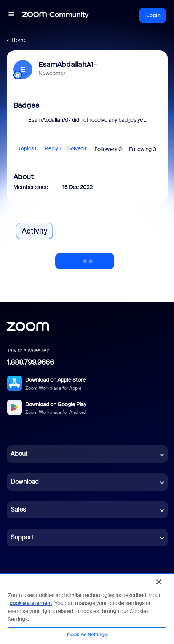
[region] (87, 608)
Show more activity (85, 259)
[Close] (159, 582)
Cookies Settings (87, 635)
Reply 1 (53, 148)
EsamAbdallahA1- (68, 65)
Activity (34, 231)
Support (22, 537)
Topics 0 (28, 148)
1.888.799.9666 (30, 362)
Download (25, 482)
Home (19, 40)
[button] (11, 15)
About (19, 454)
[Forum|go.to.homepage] (56, 15)
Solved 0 (78, 148)
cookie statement (31, 603)
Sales (18, 509)
